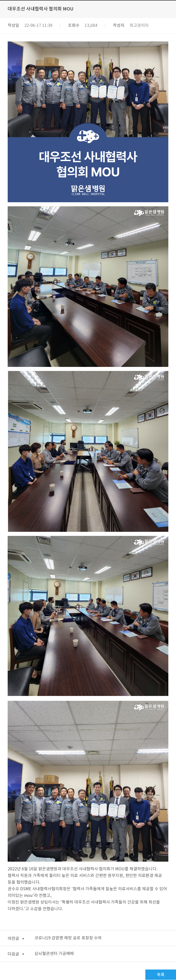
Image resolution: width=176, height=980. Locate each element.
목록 (161, 975)
